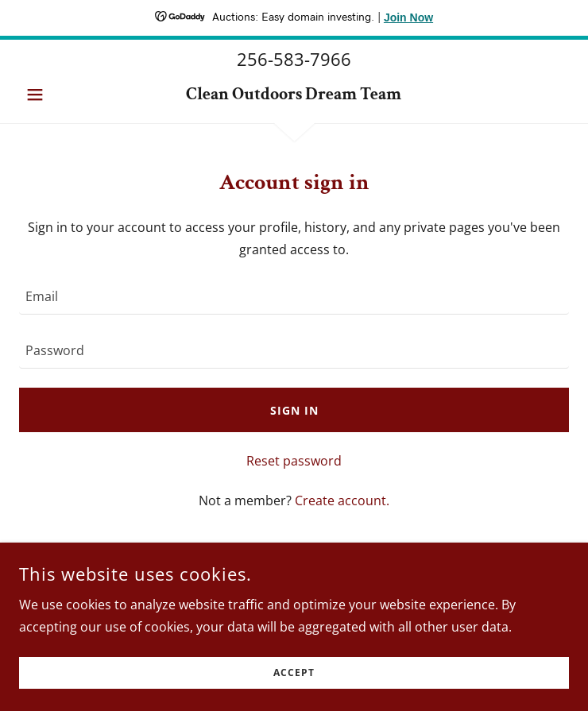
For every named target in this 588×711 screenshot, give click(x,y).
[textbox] (294, 297)
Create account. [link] (342, 500)
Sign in (294, 410)
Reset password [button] (294, 461)
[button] (60, 95)
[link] (294, 95)
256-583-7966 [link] (294, 59)
